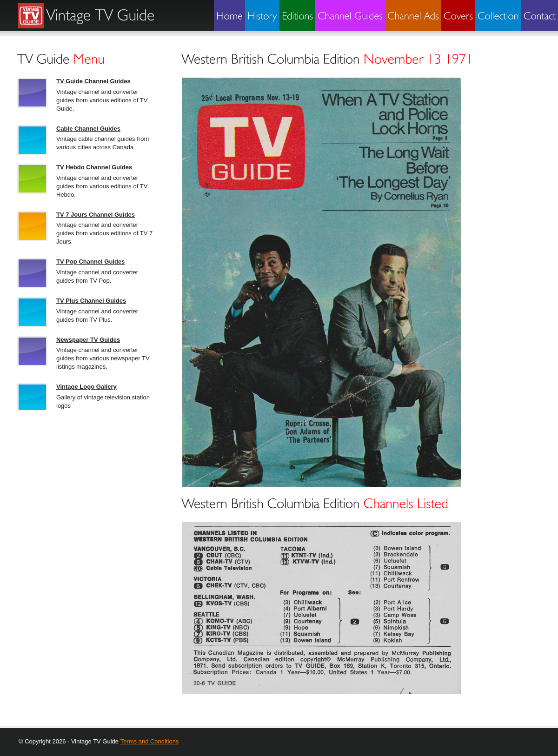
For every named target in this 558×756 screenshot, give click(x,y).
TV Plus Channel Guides (91, 301)
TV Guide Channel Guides (93, 81)
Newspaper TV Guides (88, 340)
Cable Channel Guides (88, 129)
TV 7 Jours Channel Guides (96, 215)
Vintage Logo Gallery (86, 387)
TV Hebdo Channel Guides (94, 167)
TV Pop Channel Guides (90, 262)
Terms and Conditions (150, 741)
